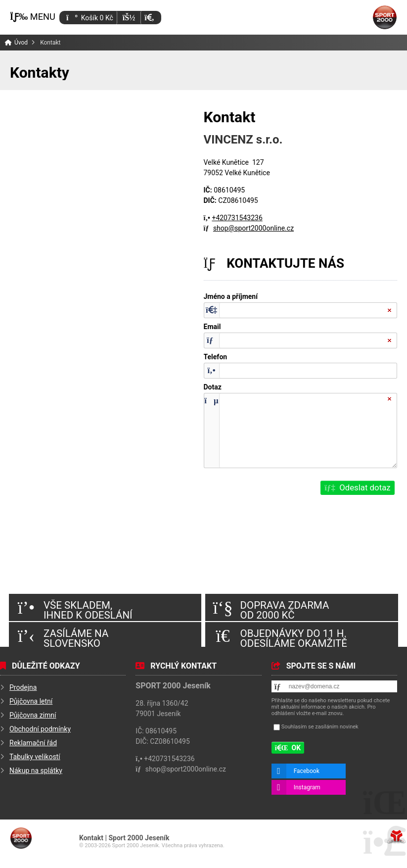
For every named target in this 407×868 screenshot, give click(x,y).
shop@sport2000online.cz (253, 228)
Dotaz (213, 387)
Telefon (216, 357)
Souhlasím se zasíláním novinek (320, 727)
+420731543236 (237, 218)
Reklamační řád (33, 743)
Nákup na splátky (36, 771)
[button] (149, 18)
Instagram (307, 787)
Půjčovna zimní (33, 715)
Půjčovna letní (31, 701)
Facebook (307, 771)
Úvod (385, 17)
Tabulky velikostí (35, 757)
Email (212, 327)
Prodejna (23, 687)
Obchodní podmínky (40, 729)
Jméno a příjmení (231, 297)
